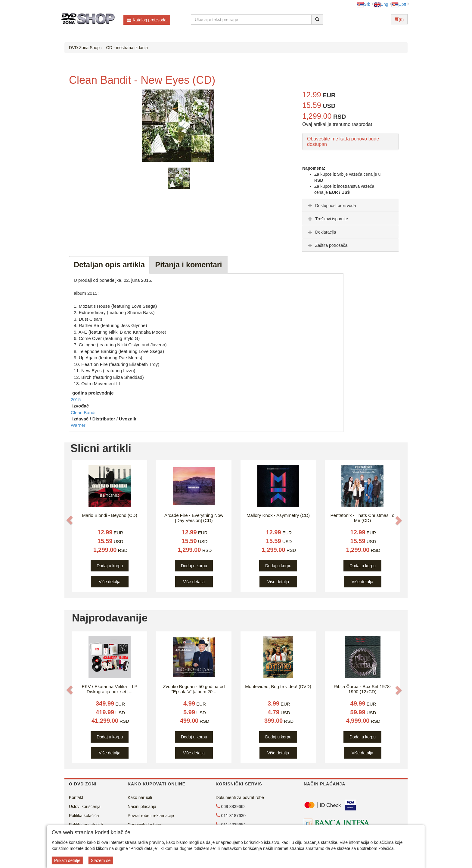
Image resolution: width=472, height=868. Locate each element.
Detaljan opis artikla (109, 265)
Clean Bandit (84, 412)
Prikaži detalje (67, 860)
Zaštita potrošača (327, 245)
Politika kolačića (84, 816)
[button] (70, 520)
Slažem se (101, 860)
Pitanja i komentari (188, 265)
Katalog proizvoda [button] (147, 20)
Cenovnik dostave (144, 825)
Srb (364, 4)
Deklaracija (321, 232)
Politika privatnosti (86, 825)
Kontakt (76, 797)
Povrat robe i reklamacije (151, 816)
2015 (76, 399)
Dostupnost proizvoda (331, 206)
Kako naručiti (140, 797)
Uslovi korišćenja (85, 807)
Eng (381, 4)
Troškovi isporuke (327, 219)
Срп (399, 4)
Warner (78, 425)
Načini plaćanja (142, 807)
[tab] (350, 205)
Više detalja (110, 582)
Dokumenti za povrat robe (240, 797)
